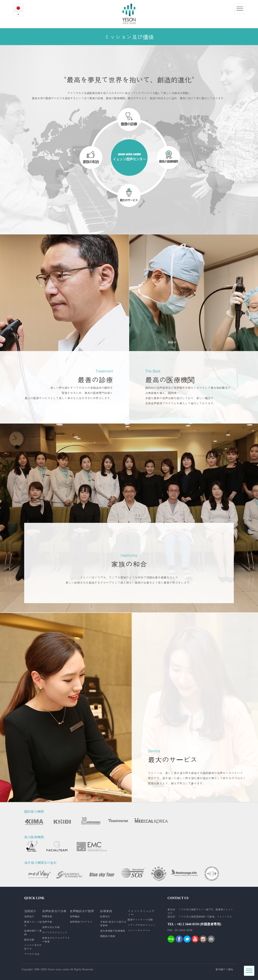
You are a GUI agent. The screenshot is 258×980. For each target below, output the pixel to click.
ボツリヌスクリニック (55, 932)
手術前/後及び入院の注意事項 (113, 923)
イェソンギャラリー (139, 930)
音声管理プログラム (81, 922)
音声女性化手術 (51, 927)
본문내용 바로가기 (0, 0)
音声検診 (75, 916)
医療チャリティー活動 (140, 920)
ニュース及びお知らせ (33, 947)
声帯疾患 (47, 916)
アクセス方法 (32, 954)
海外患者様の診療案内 (113, 931)
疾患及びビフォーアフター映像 (56, 940)
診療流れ (105, 916)
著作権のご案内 (224, 969)
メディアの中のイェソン (141, 925)
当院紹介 (29, 916)
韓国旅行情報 (107, 936)
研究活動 (29, 940)
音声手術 (47, 922)
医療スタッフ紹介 (33, 923)
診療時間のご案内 (33, 932)
